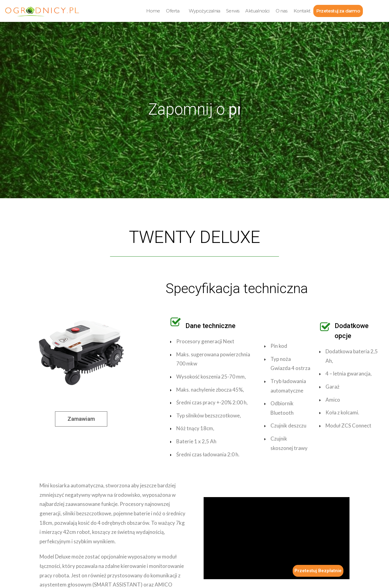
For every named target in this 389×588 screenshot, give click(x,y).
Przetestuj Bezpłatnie (318, 571)
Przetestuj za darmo (338, 11)
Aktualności (257, 11)
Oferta (173, 11)
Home (153, 11)
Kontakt (302, 11)
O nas (282, 11)
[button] (81, 419)
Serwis (233, 11)
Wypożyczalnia (205, 11)
